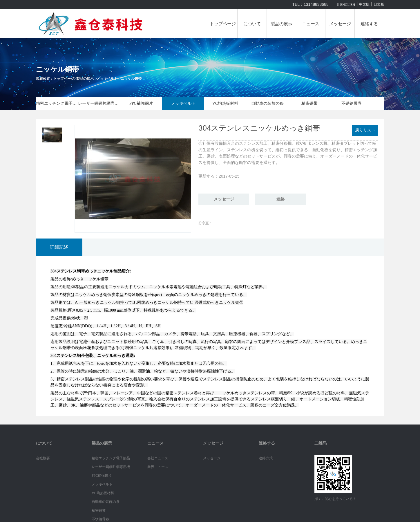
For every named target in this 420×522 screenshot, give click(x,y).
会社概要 (43, 458)
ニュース (311, 24)
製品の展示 (281, 24)
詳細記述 (59, 247)
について (252, 24)
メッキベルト (107, 79)
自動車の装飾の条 (267, 103)
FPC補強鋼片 (141, 103)
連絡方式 (266, 458)
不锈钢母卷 (352, 103)
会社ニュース (158, 458)
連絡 (280, 199)
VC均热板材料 (225, 103)
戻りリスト (365, 130)
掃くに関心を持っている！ (335, 499)
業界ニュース (158, 467)
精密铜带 (309, 103)
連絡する (369, 24)
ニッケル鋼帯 (131, 79)
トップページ (223, 24)
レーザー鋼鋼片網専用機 (99, 103)
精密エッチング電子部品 (57, 103)
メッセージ (340, 24)
